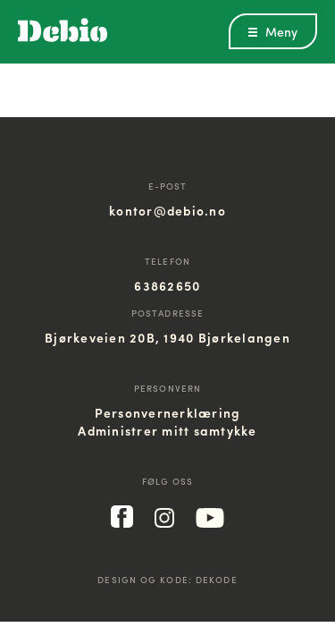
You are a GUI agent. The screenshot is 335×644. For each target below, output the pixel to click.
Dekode (217, 580)
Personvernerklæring (168, 412)
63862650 (167, 285)
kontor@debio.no (167, 210)
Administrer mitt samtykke (167, 430)
